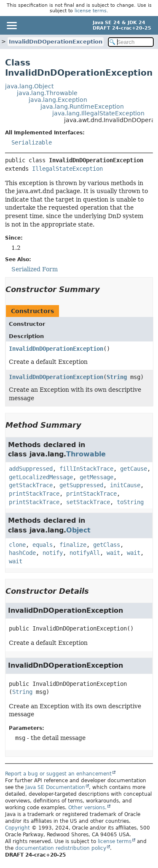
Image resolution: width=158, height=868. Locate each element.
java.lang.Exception (58, 100)
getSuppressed (81, 485)
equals (43, 545)
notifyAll (85, 553)
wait (113, 553)
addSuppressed (31, 469)
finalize (73, 545)
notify (53, 553)
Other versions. (87, 808)
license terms (91, 11)
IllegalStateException (67, 169)
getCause (134, 469)
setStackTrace (88, 502)
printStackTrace (34, 494)
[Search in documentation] (131, 42)
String (117, 377)
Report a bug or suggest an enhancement (58, 774)
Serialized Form (35, 269)
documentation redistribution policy (61, 848)
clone (17, 545)
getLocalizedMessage (41, 477)
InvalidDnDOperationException (56, 42)
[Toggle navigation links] (11, 25)
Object (78, 530)
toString (130, 502)
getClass (107, 545)
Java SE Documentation (55, 787)
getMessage (96, 477)
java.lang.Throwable (47, 93)
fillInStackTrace (86, 469)
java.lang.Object (29, 86)
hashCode (22, 553)
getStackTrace (31, 485)
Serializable (32, 142)
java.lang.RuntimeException (82, 106)
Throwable (86, 454)
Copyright (17, 828)
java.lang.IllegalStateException (98, 113)
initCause (125, 485)
